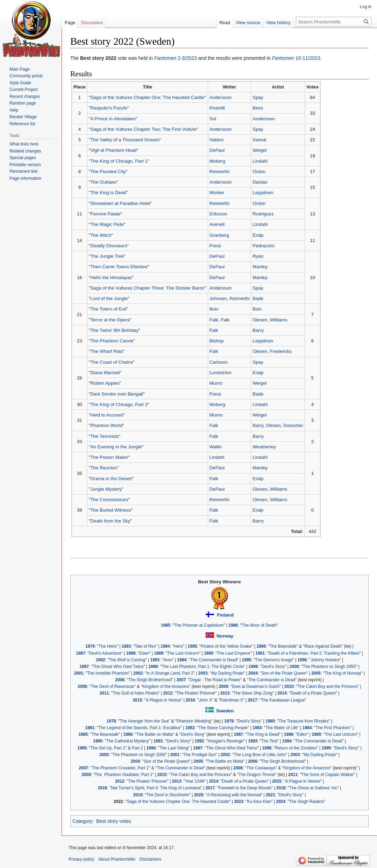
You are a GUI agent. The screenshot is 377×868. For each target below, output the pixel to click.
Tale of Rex (145, 646)
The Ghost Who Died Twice (118, 667)
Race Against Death (323, 646)
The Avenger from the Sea (144, 721)
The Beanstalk (283, 646)
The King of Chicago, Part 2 (119, 404)
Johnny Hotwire (325, 660)
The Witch (101, 235)
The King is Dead (108, 193)
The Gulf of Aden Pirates (135, 693)
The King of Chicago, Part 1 (119, 161)
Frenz (215, 246)
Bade (258, 298)
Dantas (260, 182)
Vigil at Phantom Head (113, 150)
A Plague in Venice (163, 700)
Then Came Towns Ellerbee (119, 267)
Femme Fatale (105, 214)
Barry (258, 330)
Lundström (220, 373)
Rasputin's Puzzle (109, 108)
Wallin (216, 447)
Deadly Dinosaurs (109, 246)
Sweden (225, 711)
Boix (214, 309)
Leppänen (263, 193)
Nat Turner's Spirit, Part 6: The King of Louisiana (156, 788)
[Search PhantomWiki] (334, 22)
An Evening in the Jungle (116, 447)
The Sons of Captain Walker (328, 775)
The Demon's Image (274, 660)
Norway (225, 636)
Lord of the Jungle (109, 298)
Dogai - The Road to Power (215, 680)
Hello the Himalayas (111, 278)
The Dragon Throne (257, 775)
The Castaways (261, 768)
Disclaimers (150, 859)
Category (82, 821)
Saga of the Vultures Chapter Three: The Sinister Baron (147, 288)
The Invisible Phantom (108, 673)
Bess (258, 108)
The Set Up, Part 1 (108, 748)
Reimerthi (219, 172)
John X (205, 700)
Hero (178, 646)
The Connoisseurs (109, 500)
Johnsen (218, 298)
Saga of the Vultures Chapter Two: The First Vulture (143, 129)
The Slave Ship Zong (253, 693)
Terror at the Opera (110, 320)
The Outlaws (103, 182)
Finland (225, 615)
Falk (214, 320)
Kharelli (217, 108)
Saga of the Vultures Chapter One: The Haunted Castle (147, 97)
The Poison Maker (109, 457)
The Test (269, 741)
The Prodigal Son (199, 755)
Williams (279, 320)
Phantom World (106, 425)
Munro (216, 383)
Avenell (217, 224)
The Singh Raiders (307, 802)
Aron (168, 660)
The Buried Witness (111, 510)
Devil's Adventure (105, 653)
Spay (258, 97)
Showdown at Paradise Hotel (120, 203)
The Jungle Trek (107, 256)
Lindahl (260, 161)
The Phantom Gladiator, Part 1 (124, 775)
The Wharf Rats (106, 351)
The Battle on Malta (155, 734)
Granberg (219, 235)
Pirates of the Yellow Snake (226, 646)
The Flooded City (108, 172)
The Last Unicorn (183, 653)
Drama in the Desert (111, 479)
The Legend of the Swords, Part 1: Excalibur (139, 728)
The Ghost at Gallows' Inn (313, 788)
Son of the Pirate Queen (284, 673)
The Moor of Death (259, 625)
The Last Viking (174, 748)
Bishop (217, 341)
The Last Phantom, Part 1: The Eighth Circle (203, 667)
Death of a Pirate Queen (313, 693)
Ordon (259, 172)
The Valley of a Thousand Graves (125, 140)
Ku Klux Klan (259, 802)
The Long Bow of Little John (259, 755)
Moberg (217, 161)
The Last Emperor (234, 653)
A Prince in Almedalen (113, 119)
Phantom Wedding (194, 721)
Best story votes (114, 821)
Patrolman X (232, 700)
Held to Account (106, 415)
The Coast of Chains (111, 362)
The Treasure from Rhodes (303, 721)
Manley (260, 267)
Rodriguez (263, 214)
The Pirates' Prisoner (196, 693)
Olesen (260, 320)
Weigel (259, 150)
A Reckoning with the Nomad (234, 795)
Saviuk (259, 140)
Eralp (258, 235)
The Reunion (104, 468)
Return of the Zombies (296, 748)
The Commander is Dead (214, 660)
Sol (213, 119)
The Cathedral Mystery (127, 741)
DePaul (217, 150)
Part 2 (137, 748)
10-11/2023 (296, 58)
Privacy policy (81, 859)
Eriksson (218, 214)
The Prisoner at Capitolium (199, 625)
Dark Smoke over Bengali (117, 394)
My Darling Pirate (227, 673)
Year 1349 (194, 781)
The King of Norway (343, 673)
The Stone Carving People (223, 728)
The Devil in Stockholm (168, 795)
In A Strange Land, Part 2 (170, 673)
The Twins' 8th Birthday (114, 330)
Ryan (258, 256)
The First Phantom (333, 728)
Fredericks (281, 351)
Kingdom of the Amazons (166, 686)
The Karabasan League (283, 700)
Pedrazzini (263, 246)
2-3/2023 (176, 58)
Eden (144, 653)
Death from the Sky (110, 521)
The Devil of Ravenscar (113, 686)
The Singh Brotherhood (150, 680)
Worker (217, 193)
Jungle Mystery (106, 489)
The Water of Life (281, 728)
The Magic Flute (107, 224)
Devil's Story (273, 667)
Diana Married (105, 373)
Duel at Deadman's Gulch (256, 686)
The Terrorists (104, 436)
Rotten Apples (105, 383)
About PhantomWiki (117, 859)
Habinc (217, 140)
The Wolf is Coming (127, 660)
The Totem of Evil (108, 309)
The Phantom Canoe (112, 341)
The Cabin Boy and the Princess (328, 686)
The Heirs (108, 646)
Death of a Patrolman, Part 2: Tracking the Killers (314, 653)
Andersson (221, 97)
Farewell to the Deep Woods (245, 788)
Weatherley (264, 447)
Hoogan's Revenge (225, 741)
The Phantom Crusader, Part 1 (120, 768)
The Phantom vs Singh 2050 (329, 667)
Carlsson (219, 362)
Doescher (293, 425)
